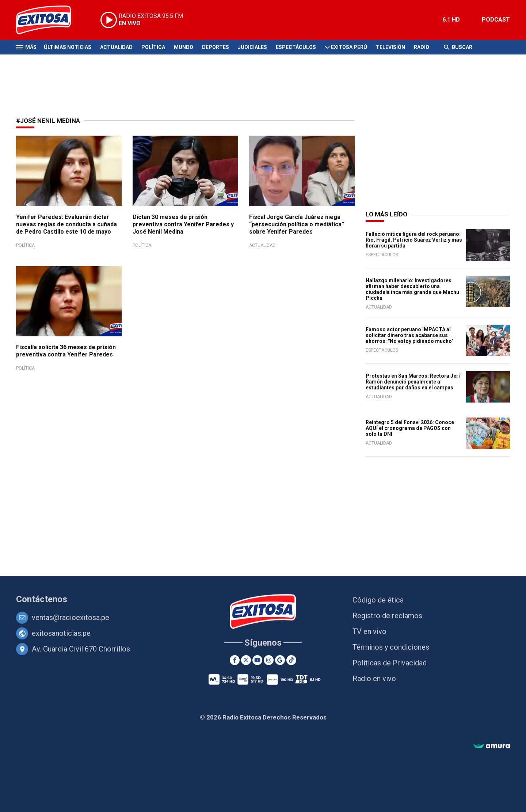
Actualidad (116, 47)
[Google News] (280, 660)
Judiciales (252, 47)
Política (153, 47)
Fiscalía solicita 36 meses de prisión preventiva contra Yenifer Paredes (66, 351)
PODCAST (496, 20)
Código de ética (378, 600)
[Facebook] (235, 660)
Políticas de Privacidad (390, 663)
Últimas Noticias (68, 47)
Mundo (184, 47)
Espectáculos (296, 47)
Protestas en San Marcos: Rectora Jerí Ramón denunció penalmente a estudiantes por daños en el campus (413, 382)
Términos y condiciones (391, 647)
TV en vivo (369, 631)
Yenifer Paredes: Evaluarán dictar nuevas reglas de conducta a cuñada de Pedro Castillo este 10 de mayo (66, 224)
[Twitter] (246, 660)
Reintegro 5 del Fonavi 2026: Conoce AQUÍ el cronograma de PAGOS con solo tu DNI (410, 428)
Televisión (390, 47)
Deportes (216, 47)
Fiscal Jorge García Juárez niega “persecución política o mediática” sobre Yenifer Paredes (297, 224)
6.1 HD (451, 20)
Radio (422, 47)
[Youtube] (257, 660)
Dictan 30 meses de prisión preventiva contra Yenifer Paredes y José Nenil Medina (183, 224)
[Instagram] (269, 660)
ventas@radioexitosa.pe (70, 618)
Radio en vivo (374, 679)
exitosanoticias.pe (61, 633)
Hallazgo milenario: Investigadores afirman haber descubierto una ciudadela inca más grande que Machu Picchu (412, 289)
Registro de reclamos (387, 616)
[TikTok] (291, 660)
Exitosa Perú (349, 47)
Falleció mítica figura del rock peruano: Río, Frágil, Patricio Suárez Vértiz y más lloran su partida (414, 240)
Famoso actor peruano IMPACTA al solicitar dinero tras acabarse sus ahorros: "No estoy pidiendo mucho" (409, 335)
